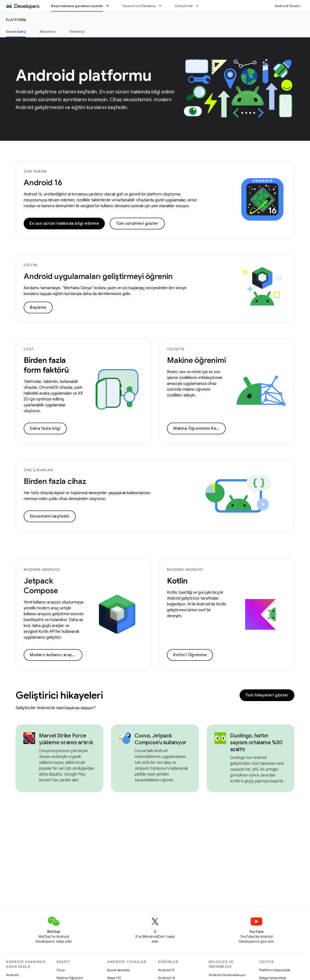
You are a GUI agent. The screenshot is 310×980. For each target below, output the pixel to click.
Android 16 (43, 183)
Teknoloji (77, 31)
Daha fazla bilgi (45, 429)
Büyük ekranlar (119, 970)
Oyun (61, 970)
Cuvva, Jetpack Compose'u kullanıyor (160, 739)
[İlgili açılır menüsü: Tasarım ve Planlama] (162, 6)
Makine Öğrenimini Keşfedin (199, 429)
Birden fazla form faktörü (46, 365)
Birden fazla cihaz (55, 481)
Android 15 (166, 970)
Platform (16, 20)
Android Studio (288, 6)
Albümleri (48, 31)
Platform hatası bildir (275, 970)
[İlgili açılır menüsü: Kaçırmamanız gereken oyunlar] (110, 6)
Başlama (38, 307)
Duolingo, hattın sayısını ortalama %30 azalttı (256, 742)
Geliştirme (184, 6)
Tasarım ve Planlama (139, 6)
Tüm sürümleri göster (137, 224)
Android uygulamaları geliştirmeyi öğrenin (98, 276)
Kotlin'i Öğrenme (190, 655)
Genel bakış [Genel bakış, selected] (16, 31)
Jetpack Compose (41, 586)
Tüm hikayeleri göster (267, 695)
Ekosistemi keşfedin (50, 516)
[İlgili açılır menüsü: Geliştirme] (199, 6)
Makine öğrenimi (196, 360)
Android (12, 975)
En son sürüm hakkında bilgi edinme (64, 224)
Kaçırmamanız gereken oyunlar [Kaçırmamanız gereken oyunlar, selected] (77, 6)
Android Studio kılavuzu (227, 975)
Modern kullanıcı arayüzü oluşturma (56, 655)
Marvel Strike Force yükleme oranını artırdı (66, 739)
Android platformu (84, 75)
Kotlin (177, 581)
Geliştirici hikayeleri (59, 695)
